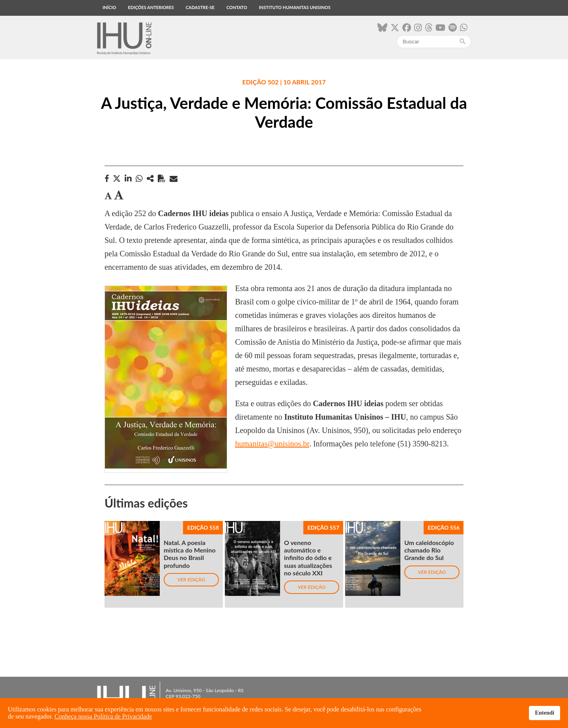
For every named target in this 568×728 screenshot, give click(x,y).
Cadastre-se (200, 7)
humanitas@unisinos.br (272, 444)
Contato (237, 7)
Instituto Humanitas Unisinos (294, 7)
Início (109, 7)
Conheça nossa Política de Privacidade (103, 716)
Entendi (545, 713)
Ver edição (192, 580)
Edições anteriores (151, 7)
